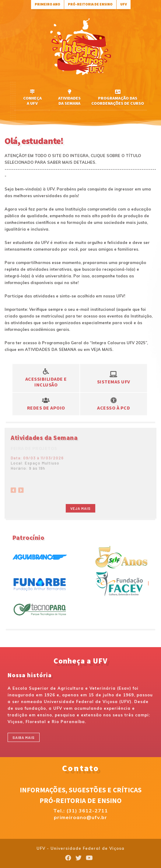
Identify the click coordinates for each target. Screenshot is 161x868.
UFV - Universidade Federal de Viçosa (80, 848)
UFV (124, 4)
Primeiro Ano (47, 4)
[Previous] (13, 489)
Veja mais (80, 508)
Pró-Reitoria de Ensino (90, 4)
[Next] (21, 489)
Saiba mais (24, 737)
